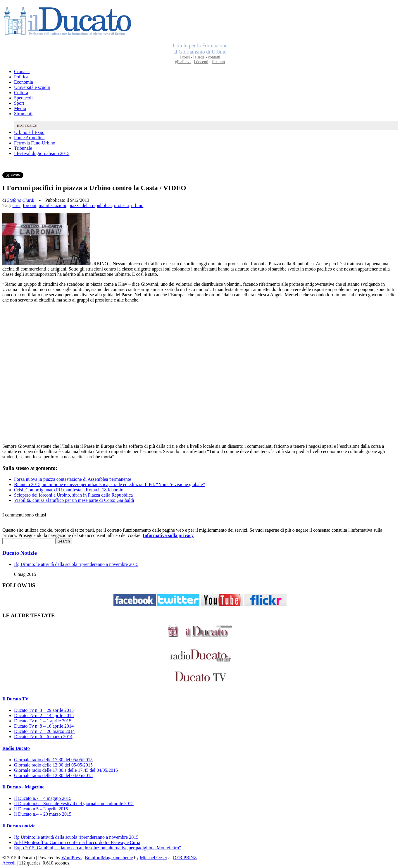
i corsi (185, 57)
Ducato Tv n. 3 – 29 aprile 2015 (44, 710)
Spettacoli (23, 98)
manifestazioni (52, 205)
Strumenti (23, 114)
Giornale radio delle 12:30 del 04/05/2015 (53, 775)
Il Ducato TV (15, 699)
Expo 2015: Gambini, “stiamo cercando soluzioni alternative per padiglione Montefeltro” (98, 848)
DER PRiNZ (185, 858)
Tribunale (23, 148)
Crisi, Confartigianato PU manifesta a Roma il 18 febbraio (69, 490)
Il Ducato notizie (19, 826)
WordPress (71, 858)
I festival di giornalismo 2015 (42, 153)
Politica (21, 77)
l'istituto (218, 62)
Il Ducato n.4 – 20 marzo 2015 (43, 814)
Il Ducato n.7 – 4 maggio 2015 (43, 798)
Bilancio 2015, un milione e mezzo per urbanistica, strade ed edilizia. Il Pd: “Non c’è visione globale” (110, 484)
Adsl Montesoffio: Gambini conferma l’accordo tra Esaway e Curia (77, 842)
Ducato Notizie (20, 553)
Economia (24, 82)
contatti (214, 57)
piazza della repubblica (90, 205)
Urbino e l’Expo (29, 132)
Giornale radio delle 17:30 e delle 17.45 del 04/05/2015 (66, 770)
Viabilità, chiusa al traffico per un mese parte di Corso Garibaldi (74, 500)
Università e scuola (32, 87)
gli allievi (183, 62)
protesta (121, 205)
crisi (17, 205)
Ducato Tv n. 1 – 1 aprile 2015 (43, 721)
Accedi (9, 863)
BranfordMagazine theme (109, 858)
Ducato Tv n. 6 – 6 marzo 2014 (43, 737)
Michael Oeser (154, 858)
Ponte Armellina (29, 138)
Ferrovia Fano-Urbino (35, 143)
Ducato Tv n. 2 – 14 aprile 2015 (44, 715)
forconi (30, 205)
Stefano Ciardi (21, 200)
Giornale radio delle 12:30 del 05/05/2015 (53, 765)
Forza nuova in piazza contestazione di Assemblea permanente (73, 479)
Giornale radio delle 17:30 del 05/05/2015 (53, 760)
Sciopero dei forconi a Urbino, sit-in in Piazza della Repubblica (73, 495)
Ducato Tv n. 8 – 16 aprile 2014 (44, 726)
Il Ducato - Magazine (23, 787)
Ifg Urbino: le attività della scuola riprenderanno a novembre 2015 (76, 564)
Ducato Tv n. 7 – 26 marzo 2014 (44, 731)
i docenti (201, 62)
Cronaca (22, 72)
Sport (19, 103)
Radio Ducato (16, 748)
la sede (199, 57)
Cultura (21, 93)
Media (20, 108)
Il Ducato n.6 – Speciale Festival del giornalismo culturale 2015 (74, 804)
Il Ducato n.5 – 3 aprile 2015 (41, 809)
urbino (137, 205)
